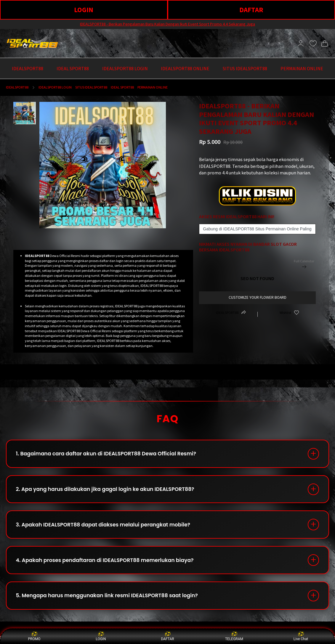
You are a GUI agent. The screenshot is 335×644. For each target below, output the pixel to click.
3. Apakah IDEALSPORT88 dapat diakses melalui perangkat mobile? (108, 528)
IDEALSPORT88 (17, 87)
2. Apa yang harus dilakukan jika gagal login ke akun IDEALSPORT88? (110, 491)
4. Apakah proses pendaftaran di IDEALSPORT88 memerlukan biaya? (109, 565)
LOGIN (84, 10)
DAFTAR (251, 10)
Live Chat (301, 636)
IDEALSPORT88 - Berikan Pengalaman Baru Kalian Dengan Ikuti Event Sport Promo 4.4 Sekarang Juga (167, 24)
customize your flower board (258, 297)
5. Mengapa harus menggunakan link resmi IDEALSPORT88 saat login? (112, 602)
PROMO (34, 636)
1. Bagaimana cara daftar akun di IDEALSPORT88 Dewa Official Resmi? (111, 454)
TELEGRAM (234, 636)
